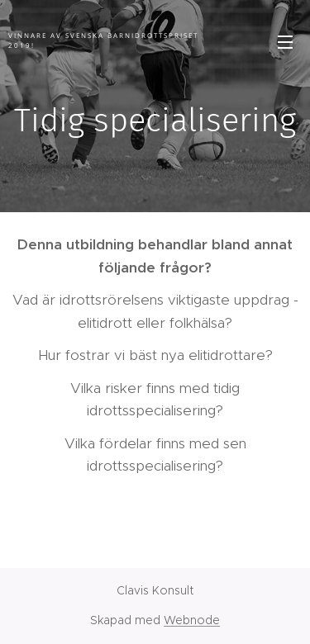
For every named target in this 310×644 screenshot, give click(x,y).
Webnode (192, 620)
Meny (285, 42)
